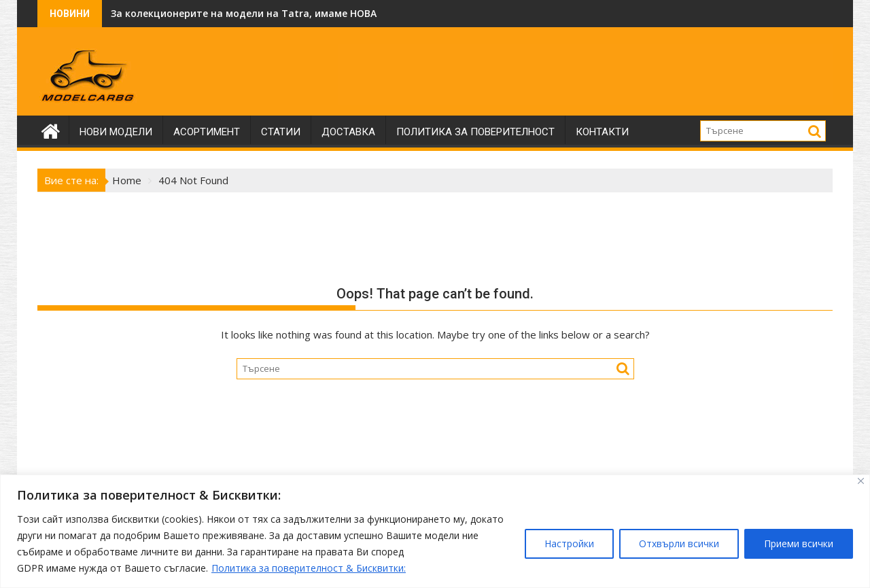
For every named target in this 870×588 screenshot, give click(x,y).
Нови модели (116, 132)
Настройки (569, 543)
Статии (281, 132)
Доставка (348, 132)
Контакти (602, 132)
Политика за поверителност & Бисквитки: (309, 568)
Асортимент (207, 132)
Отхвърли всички (679, 543)
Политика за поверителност (475, 132)
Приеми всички (799, 543)
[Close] (861, 481)
